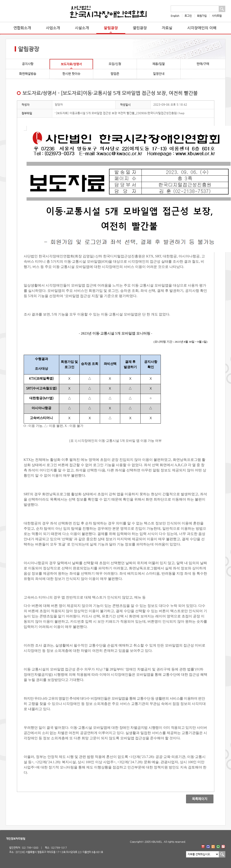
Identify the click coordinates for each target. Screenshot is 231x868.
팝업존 (115, 74)
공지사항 (28, 64)
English (175, 16)
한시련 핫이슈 (71, 74)
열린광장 (140, 28)
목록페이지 (197, 799)
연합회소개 (22, 28)
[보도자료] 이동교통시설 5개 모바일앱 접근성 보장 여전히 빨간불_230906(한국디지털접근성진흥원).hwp (120, 113)
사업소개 (53, 28)
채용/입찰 (158, 64)
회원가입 (202, 16)
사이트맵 (217, 16)
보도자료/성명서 (71, 64)
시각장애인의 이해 (202, 28)
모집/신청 (115, 64)
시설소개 (82, 28)
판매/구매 (203, 64)
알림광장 (111, 28)
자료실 (167, 28)
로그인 (188, 16)
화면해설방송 (28, 74)
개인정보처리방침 (16, 839)
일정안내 (159, 74)
